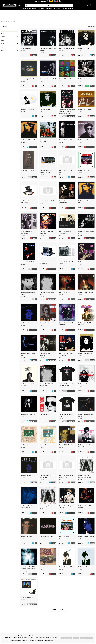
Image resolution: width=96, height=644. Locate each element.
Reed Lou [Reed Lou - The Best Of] (61, 295)
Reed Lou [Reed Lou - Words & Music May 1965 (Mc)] (23, 296)
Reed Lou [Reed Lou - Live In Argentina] (80, 112)
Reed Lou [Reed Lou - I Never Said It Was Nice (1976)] (80, 327)
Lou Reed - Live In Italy (83, 170)
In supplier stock (71, 391)
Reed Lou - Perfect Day (84, 140)
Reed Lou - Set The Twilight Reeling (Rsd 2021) (27, 507)
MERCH (43, 9)
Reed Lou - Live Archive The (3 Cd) (67, 48)
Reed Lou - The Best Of (64, 292)
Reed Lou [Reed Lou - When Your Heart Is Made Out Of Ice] (42, 479)
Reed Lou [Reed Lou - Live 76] (80, 386)
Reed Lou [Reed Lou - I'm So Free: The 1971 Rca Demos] (23, 388)
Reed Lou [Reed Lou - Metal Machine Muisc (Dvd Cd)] (80, 419)
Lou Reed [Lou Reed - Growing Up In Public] (80, 295)
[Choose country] (88, 5)
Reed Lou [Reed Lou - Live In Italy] (61, 539)
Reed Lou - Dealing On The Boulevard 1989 (65, 232)
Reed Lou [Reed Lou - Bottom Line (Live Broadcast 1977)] (61, 205)
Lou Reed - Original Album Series (28, 79)
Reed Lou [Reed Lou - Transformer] (80, 51)
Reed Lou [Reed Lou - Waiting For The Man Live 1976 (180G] (42, 357)
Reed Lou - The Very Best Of (66, 140)
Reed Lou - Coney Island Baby (27, 109)
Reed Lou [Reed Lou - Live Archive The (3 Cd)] (61, 51)
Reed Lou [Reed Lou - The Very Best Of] (61, 142)
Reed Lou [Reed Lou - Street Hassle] (23, 539)
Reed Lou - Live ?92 (44, 414)
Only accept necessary (87, 638)
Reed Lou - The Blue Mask (27, 323)
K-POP (38, 9)
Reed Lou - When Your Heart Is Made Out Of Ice (47, 476)
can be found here (50, 640)
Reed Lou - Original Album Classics (48, 323)
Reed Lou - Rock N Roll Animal (28, 140)
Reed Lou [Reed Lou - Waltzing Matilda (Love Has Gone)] (42, 52)
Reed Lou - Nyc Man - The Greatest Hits (46, 141)
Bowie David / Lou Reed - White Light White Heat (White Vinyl (28, 568)
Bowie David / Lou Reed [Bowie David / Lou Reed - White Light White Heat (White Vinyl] (26, 571)
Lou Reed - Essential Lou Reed (47, 201)
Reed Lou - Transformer (84, 48)
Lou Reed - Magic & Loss (46, 506)
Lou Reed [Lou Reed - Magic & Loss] (42, 508)
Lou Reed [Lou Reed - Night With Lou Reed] (23, 264)
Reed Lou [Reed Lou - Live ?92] (42, 417)
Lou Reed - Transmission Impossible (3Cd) (26, 232)
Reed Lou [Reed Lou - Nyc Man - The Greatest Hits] (42, 144)
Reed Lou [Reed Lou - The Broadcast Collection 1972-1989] (42, 174)
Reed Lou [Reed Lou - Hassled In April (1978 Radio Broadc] (61, 327)
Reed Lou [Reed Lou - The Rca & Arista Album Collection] (23, 205)
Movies (34, 9)
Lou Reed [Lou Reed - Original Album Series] (23, 81)
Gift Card (70, 9)
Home (1, 21)
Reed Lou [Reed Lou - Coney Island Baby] (23, 112)
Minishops (6, 21)
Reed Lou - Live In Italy (64, 536)
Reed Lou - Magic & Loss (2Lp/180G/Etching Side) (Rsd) (85, 476)
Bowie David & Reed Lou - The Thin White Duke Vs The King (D (67, 110)
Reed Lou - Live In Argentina (85, 109)
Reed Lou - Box (82, 262)
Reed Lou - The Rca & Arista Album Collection (27, 202)
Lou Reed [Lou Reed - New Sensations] (23, 600)
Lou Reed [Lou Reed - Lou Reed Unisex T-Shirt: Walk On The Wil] (61, 388)
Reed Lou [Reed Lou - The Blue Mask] (23, 325)
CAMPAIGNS (64, 9)
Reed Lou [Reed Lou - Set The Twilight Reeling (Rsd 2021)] (23, 510)
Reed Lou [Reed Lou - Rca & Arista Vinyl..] (42, 539)
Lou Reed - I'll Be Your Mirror (27, 170)
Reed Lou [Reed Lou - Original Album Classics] (42, 325)
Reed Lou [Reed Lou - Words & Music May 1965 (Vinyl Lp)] (42, 388)
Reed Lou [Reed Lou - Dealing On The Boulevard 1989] (61, 235)
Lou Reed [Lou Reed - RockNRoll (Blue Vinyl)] (80, 539)
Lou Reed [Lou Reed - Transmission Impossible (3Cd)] (23, 235)
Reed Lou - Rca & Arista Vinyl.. (47, 536)
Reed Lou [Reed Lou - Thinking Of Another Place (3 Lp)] (23, 357)
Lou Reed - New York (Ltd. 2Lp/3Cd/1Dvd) (46, 263)
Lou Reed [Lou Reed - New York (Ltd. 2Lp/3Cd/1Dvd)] (42, 266)
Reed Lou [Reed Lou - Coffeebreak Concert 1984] (61, 83)
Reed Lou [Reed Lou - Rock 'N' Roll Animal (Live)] (80, 205)
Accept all (76, 638)
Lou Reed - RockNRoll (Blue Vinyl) (86, 536)
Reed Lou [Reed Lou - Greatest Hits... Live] (23, 417)
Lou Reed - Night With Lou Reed (28, 262)
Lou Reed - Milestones (26, 48)
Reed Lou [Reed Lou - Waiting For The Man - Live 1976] (80, 235)
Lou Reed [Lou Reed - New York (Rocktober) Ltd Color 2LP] (61, 266)
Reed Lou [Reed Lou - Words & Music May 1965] (42, 296)
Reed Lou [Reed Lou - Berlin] (23, 447)
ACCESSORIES (49, 9)
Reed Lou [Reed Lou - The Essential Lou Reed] (42, 81)
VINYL (24, 9)
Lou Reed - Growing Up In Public (86, 292)
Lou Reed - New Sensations (27, 597)
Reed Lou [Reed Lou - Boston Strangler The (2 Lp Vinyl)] (61, 510)
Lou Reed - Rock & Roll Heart (85, 353)
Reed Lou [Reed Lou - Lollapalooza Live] (80, 81)
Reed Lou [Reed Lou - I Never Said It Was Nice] (61, 174)
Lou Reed (12, 21)
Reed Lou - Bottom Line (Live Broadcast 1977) (66, 202)
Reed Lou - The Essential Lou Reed (48, 79)
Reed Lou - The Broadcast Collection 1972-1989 (46, 171)
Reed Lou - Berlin (25, 445)
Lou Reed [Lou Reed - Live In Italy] (80, 173)
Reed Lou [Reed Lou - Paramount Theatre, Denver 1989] (42, 235)
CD (28, 9)
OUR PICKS (57, 9)
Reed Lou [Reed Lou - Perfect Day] (80, 142)
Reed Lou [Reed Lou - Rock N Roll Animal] (23, 142)
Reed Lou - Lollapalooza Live (85, 79)
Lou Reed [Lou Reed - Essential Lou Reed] (42, 203)
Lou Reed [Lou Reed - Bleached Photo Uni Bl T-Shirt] (61, 419)
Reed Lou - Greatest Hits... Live (28, 414)
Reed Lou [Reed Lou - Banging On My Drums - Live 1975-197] (80, 449)
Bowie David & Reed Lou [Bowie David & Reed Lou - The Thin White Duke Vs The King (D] (64, 113)
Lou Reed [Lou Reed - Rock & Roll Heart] (80, 356)
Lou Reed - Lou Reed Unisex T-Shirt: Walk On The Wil (66, 385)
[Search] (49, 5)
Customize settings (66, 638)
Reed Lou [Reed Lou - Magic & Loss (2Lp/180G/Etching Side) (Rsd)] (80, 479)
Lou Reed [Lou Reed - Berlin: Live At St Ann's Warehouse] (80, 510)
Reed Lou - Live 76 (82, 384)
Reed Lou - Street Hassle (26, 536)
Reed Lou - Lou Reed (45, 567)
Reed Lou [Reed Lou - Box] (80, 264)
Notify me (35, 55)
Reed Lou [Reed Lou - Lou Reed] (42, 569)
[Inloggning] (91, 5)
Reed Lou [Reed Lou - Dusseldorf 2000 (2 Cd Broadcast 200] (61, 357)
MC (30, 9)
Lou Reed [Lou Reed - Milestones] (23, 51)
